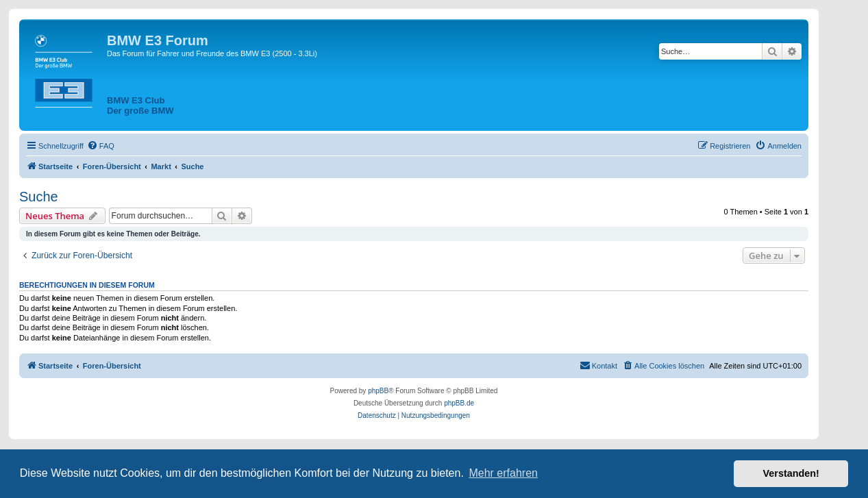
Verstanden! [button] (791, 473)
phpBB (378, 391)
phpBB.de (459, 403)
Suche (39, 197)
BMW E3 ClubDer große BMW (140, 105)
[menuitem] (101, 146)
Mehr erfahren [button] (503, 473)
